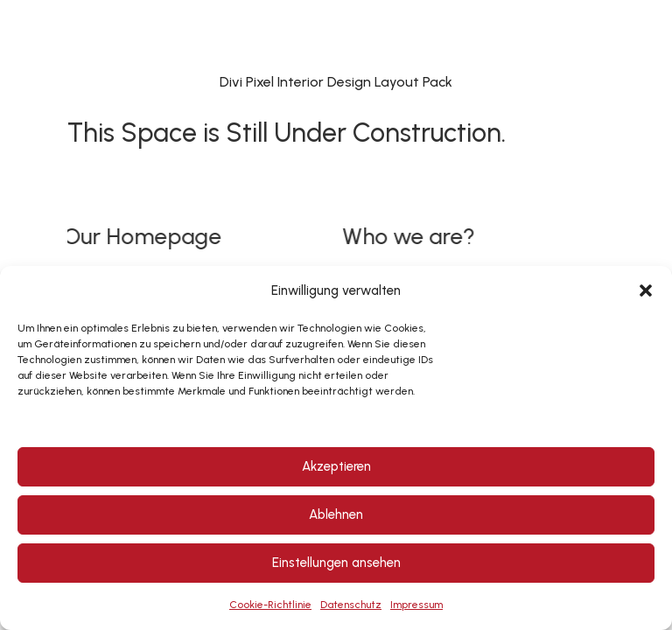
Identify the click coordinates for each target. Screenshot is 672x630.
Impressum (416, 605)
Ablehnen (336, 514)
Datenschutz (351, 605)
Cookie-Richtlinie (270, 605)
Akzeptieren (336, 466)
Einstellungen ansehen (336, 563)
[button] (646, 290)
